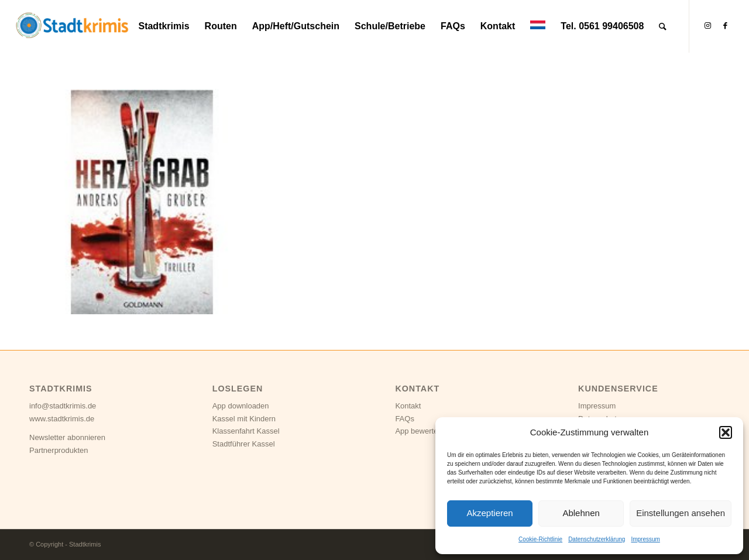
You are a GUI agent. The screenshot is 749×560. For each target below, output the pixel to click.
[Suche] (663, 26)
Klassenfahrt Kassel (246, 431)
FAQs (405, 419)
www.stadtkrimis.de (62, 419)
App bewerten (418, 431)
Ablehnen (581, 513)
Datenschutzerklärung (597, 539)
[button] (726, 432)
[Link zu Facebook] (725, 26)
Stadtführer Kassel (244, 444)
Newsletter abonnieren (67, 437)
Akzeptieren (489, 513)
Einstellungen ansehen (681, 513)
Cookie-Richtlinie (540, 539)
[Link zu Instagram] (707, 26)
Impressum (645, 539)
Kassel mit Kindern (244, 419)
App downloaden (241, 406)
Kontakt (408, 406)
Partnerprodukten (59, 450)
